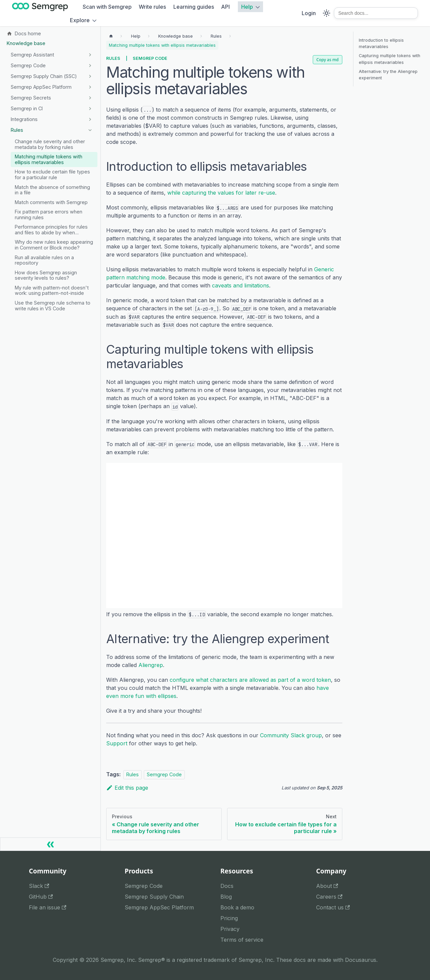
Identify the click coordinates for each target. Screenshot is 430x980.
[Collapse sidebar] (50, 844)
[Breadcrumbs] (136, 36)
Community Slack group (291, 735)
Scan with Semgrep (107, 7)
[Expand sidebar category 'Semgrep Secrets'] (90, 98)
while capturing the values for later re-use (221, 193)
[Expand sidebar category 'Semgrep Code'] (90, 66)
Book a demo (237, 907)
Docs (227, 886)
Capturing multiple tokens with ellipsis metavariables (390, 59)
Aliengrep (151, 665)
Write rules (152, 7)
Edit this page (127, 788)
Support (117, 743)
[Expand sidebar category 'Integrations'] (90, 119)
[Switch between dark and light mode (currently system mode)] (327, 13)
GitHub (41, 897)
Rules (113, 58)
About (327, 886)
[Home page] (111, 36)
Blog (226, 897)
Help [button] (247, 7)
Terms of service (242, 940)
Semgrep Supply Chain (154, 897)
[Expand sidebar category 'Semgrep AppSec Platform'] (90, 87)
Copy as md (328, 60)
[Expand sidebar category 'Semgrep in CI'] (90, 109)
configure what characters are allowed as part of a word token (250, 680)
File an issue (48, 907)
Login (309, 13)
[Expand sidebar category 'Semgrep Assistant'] (90, 55)
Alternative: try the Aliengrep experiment (388, 75)
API (225, 7)
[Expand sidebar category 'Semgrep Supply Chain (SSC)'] (90, 76)
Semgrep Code (150, 58)
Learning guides (194, 7)
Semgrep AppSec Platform (159, 907)
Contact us (333, 907)
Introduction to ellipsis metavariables (381, 43)
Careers (329, 897)
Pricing (229, 918)
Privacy (230, 929)
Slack (39, 886)
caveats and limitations (241, 285)
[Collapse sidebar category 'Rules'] (90, 130)
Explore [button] (80, 20)
